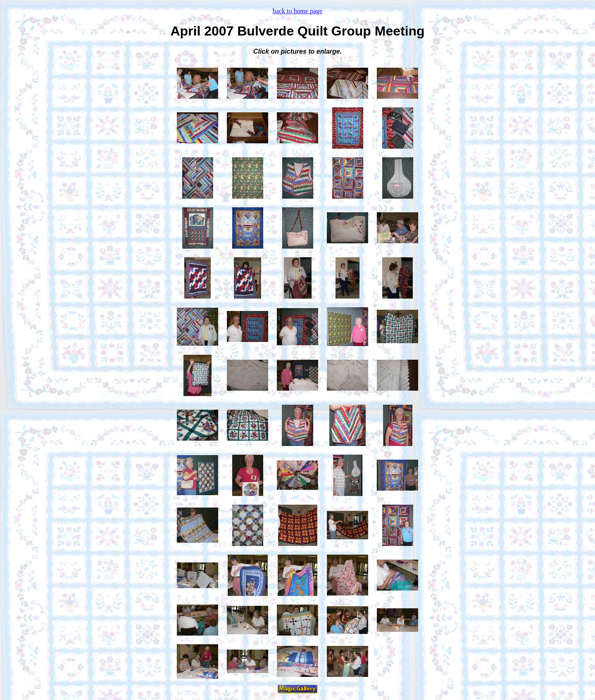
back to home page (297, 11)
